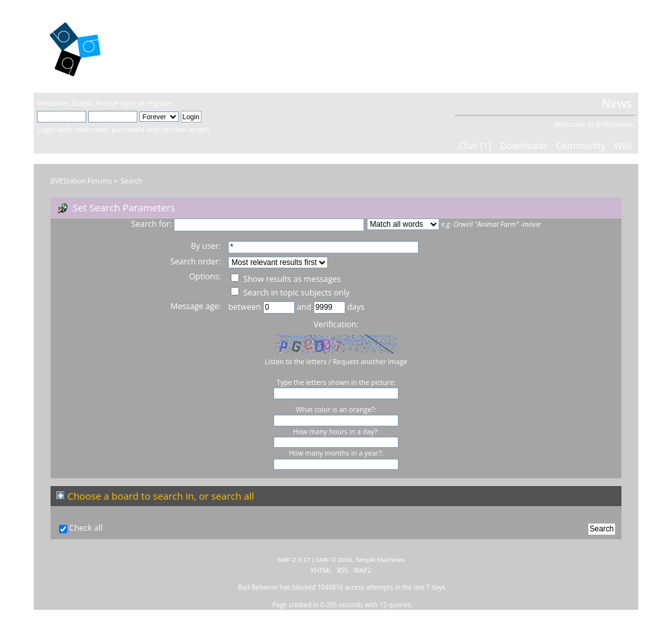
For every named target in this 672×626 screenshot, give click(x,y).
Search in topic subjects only (290, 293)
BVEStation (176, 46)
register (160, 103)
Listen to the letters (295, 362)
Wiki (623, 145)
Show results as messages (286, 279)
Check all (86, 528)
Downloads (524, 145)
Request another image (370, 362)
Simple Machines (380, 560)
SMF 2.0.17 (294, 560)
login (127, 103)
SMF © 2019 (334, 560)
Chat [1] (475, 145)
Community (581, 145)
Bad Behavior (258, 587)
